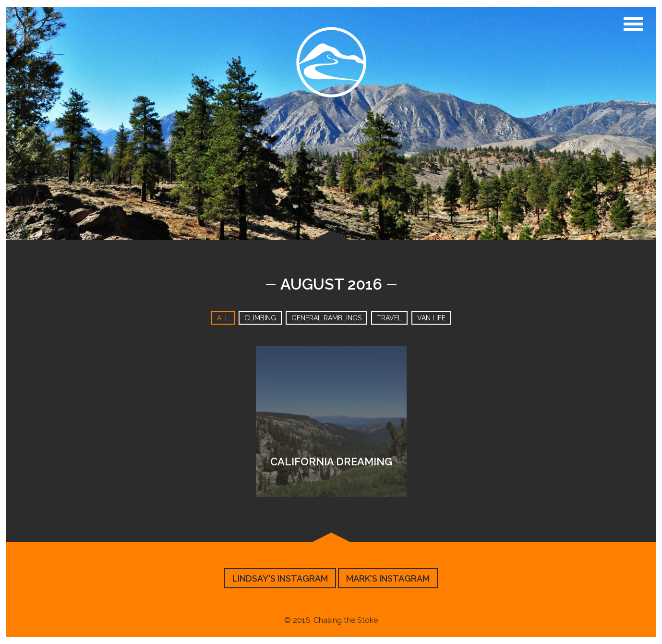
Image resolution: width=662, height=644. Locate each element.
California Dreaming (331, 462)
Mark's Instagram (388, 578)
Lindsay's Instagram (280, 578)
